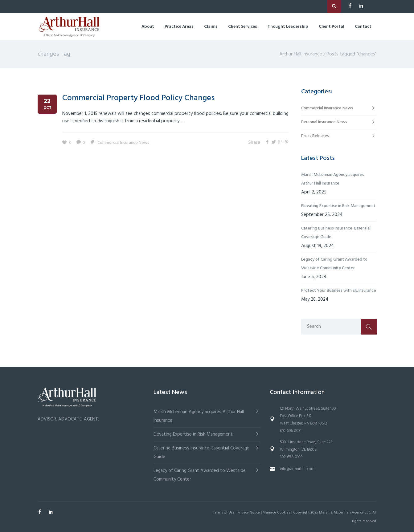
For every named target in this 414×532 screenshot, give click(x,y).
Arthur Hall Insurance (301, 54)
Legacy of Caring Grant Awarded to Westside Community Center (334, 264)
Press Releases (315, 136)
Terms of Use (224, 513)
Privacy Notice (249, 513)
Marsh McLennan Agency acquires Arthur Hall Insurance (333, 179)
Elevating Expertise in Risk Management (338, 206)
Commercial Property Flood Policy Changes (139, 98)
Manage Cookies (277, 513)
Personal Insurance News (324, 122)
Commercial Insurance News (123, 143)
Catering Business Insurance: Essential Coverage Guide (336, 233)
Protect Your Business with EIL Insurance (339, 291)
